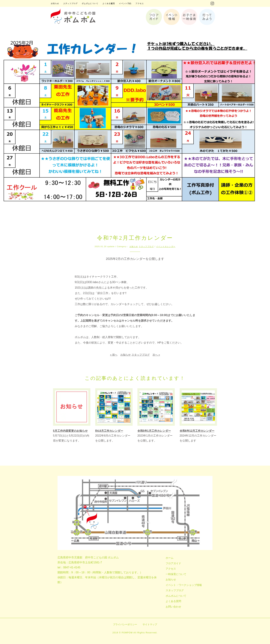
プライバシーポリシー (125, 624)
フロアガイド (173, 563)
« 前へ (114, 355)
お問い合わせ (173, 607)
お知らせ (134, 246)
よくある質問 (173, 601)
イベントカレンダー (166, 246)
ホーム (170, 558)
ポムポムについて (176, 596)
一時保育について (176, 574)
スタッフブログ (146, 246)
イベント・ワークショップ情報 (184, 585)
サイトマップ (150, 624)
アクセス (171, 569)
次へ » (156, 355)
